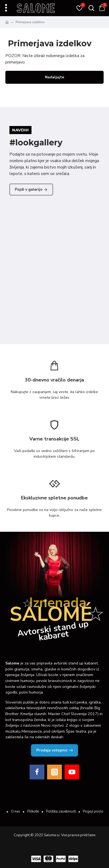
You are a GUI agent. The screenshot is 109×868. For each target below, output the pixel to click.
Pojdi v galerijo (29, 189)
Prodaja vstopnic (52, 750)
